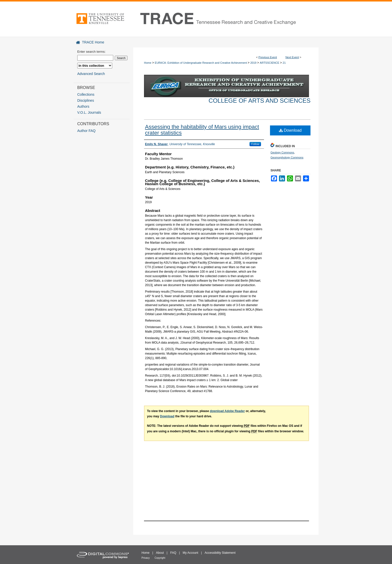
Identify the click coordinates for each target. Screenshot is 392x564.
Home (148, 63)
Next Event (292, 57)
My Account (190, 553)
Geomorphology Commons (287, 157)
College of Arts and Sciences (259, 101)
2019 (254, 63)
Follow (255, 144)
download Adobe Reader (227, 411)
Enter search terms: (91, 52)
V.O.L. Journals (89, 112)
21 (284, 63)
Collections (86, 94)
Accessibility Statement (220, 553)
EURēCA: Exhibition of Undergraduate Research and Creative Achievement (201, 63)
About (160, 553)
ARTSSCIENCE (270, 63)
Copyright (160, 558)
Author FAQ (86, 131)
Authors (83, 106)
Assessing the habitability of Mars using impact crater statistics (202, 130)
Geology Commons (282, 152)
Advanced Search (91, 74)
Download (290, 130)
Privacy (146, 558)
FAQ (173, 553)
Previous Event (268, 57)
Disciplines (86, 100)
